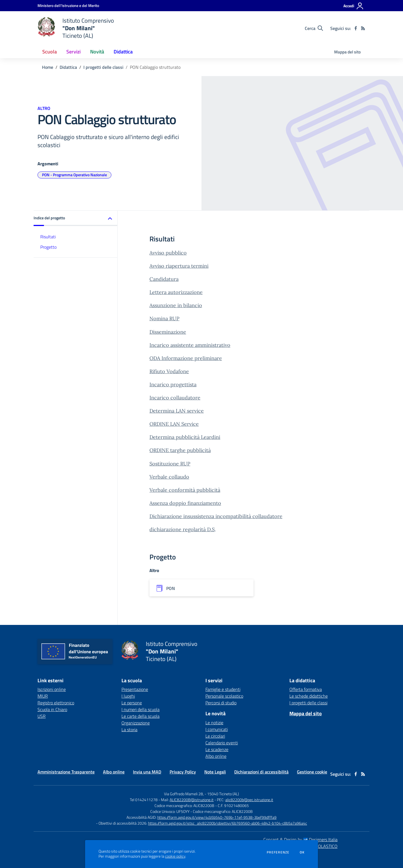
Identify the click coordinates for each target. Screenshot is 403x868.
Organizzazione (136, 723)
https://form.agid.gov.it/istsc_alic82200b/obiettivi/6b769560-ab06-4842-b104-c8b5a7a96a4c (228, 823)
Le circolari (215, 736)
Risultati (48, 237)
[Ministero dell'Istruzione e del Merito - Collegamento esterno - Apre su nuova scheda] (68, 5)
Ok (302, 852)
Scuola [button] (50, 52)
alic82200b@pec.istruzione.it (249, 800)
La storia (129, 730)
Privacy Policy (183, 772)
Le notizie (214, 723)
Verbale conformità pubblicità (185, 490)
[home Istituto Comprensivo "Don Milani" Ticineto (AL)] (76, 28)
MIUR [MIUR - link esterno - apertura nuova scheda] (43, 696)
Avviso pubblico (168, 253)
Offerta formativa (306, 689)
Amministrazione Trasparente (66, 772)
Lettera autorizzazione (176, 292)
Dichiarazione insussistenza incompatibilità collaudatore (216, 516)
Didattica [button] (123, 52)
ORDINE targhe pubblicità (180, 450)
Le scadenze (217, 749)
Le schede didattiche (309, 696)
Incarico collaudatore (175, 398)
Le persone (132, 703)
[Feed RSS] (363, 28)
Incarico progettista (173, 384)
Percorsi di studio (221, 703)
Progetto (48, 247)
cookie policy (175, 856)
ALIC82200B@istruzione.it (192, 800)
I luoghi (128, 696)
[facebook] (356, 28)
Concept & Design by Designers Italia (300, 839)
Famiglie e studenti (223, 689)
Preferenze (278, 852)
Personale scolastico (224, 696)
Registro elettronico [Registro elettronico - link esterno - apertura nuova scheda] (56, 703)
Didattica (68, 67)
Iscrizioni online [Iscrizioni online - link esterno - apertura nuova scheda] (52, 689)
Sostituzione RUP (170, 464)
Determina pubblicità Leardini (185, 437)
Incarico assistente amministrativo (190, 345)
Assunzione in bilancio (176, 305)
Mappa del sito (347, 52)
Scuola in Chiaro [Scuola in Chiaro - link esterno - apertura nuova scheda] (52, 709)
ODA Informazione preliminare (186, 358)
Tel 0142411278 (144, 800)
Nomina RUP (164, 318)
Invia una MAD (147, 772)
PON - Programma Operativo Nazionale (74, 175)
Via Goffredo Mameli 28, (184, 794)
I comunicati (217, 729)
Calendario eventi (222, 743)
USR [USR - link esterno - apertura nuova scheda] (42, 716)
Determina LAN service (177, 411)
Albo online (216, 756)
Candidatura (164, 279)
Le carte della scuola (140, 716)
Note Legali (215, 772)
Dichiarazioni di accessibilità (261, 772)
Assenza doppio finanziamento (185, 503)
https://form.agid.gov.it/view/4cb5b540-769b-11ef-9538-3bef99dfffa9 (217, 817)
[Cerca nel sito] (314, 28)
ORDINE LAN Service (174, 424)
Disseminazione (168, 332)
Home (48, 67)
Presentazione (135, 689)
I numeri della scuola (140, 709)
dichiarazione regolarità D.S (182, 529)
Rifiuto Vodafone (169, 371)
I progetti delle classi (103, 67)
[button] (76, 218)
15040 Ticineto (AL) (223, 794)
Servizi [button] (73, 52)
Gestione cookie (312, 772)
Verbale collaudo (169, 477)
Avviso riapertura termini (179, 266)
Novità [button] (97, 52)
